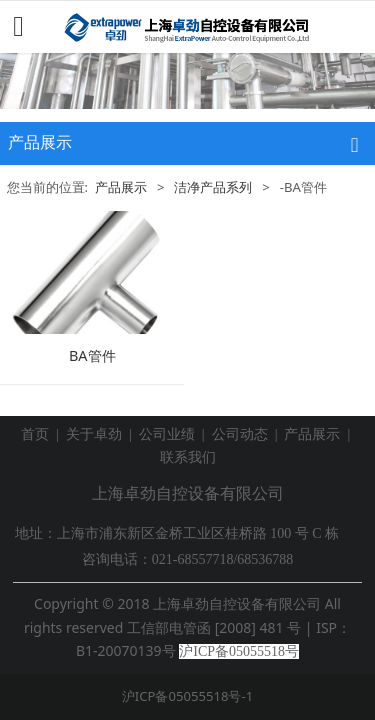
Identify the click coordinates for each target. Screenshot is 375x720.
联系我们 (188, 457)
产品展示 (121, 187)
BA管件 (92, 355)
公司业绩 (167, 434)
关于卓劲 (94, 434)
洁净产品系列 (213, 187)
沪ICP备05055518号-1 (187, 696)
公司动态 (240, 434)
